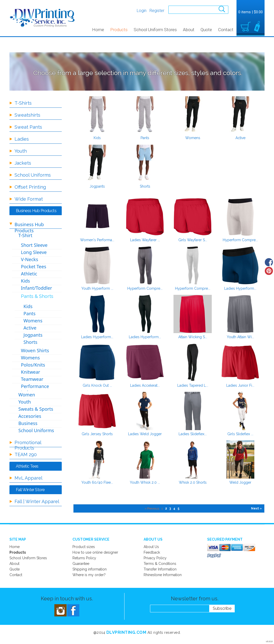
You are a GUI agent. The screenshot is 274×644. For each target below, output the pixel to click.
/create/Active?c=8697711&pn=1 (240, 115)
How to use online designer (95, 552)
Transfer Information (160, 569)
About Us (151, 547)
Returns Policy (84, 558)
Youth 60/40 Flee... (97, 482)
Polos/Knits (33, 365)
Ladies (22, 139)
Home (98, 30)
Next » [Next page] (256, 508)
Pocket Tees (34, 266)
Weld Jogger (240, 482)
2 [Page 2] (166, 508)
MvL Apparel (28, 478)
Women (27, 395)
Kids (97, 138)
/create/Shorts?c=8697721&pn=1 (145, 163)
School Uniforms (33, 175)
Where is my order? (89, 575)
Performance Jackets (35, 389)
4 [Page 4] (174, 508)
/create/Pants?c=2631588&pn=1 (145, 115)
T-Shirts (23, 103)
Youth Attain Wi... (240, 337)
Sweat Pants (28, 127)
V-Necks (29, 259)
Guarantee (81, 564)
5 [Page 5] (178, 508)
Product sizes (84, 547)
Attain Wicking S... (193, 337)
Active (240, 138)
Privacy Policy (155, 558)
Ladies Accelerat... (145, 385)
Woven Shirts (35, 350)
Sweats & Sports (36, 409)
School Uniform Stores (155, 30)
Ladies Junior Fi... (240, 385)
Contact (226, 30)
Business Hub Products (29, 227)
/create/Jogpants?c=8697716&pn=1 (97, 163)
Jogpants (97, 186)
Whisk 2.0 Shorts (193, 482)
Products (119, 30)
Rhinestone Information (163, 575)
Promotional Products (28, 445)
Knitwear (30, 372)
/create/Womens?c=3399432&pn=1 (193, 115)
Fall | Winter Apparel (37, 501)
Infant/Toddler (36, 288)
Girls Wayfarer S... (193, 240)
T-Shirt (25, 235)
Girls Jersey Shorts (97, 434)
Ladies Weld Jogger (145, 434)
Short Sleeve (34, 245)
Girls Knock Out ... (97, 385)
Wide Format (29, 199)
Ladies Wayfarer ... (145, 240)
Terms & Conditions (160, 564)
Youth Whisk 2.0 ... (145, 482)
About (189, 30)
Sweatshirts (27, 115)
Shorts (145, 186)
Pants (145, 138)
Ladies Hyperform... (240, 288)
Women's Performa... (97, 240)
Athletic (29, 274)
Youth (21, 151)
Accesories (30, 416)
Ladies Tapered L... (193, 385)
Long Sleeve (34, 252)
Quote (206, 30)
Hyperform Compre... (240, 240)
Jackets (23, 163)
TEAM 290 (26, 454)
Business (28, 423)
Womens (193, 138)
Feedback (152, 552)
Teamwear (32, 379)
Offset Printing (30, 187)
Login (142, 11)
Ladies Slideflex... (193, 434)
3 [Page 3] (170, 508)
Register (157, 11)
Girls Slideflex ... (240, 434)
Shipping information (90, 569)
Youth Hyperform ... (97, 288)
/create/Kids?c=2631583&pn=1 (97, 115)
